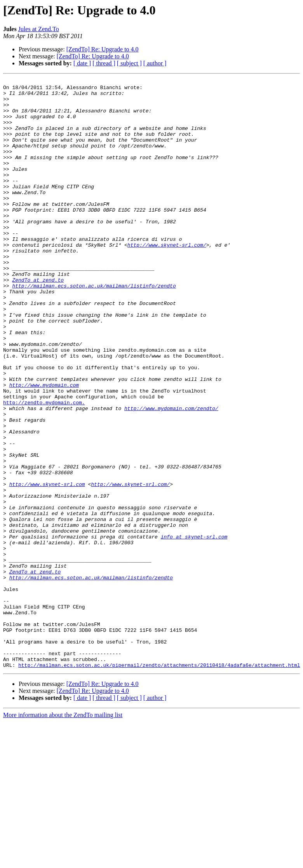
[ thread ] (104, 63)
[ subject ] (129, 63)
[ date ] (82, 63)
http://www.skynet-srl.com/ (167, 279)
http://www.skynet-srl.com (47, 566)
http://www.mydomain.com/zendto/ (171, 475)
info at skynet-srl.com (194, 629)
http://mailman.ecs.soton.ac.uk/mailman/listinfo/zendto (94, 328)
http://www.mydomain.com (44, 447)
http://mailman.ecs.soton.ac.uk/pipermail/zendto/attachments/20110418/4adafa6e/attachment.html (159, 783)
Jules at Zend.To (39, 29)
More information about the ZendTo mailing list (63, 833)
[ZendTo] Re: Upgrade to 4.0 (103, 49)
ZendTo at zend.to (38, 321)
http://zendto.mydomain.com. (44, 468)
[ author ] (155, 63)
